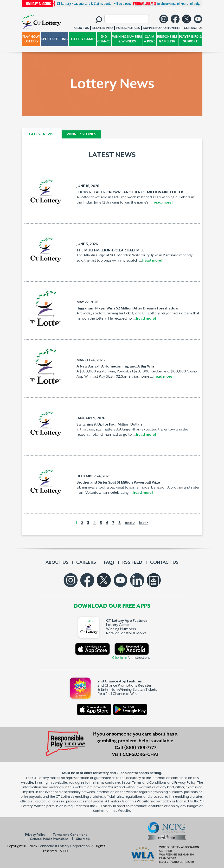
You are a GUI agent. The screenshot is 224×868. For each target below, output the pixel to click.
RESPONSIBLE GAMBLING (167, 39)
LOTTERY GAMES (82, 39)
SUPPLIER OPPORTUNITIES (162, 28)
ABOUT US (57, 562)
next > (130, 523)
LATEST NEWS (41, 134)
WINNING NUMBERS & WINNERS (127, 39)
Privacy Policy (35, 835)
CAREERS (86, 562)
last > (144, 523)
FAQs (109, 562)
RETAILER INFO (103, 28)
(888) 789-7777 (140, 748)
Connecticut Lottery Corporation (64, 846)
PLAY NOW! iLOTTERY (31, 39)
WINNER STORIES (81, 134)
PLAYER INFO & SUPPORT (190, 39)
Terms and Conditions (70, 835)
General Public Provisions (49, 839)
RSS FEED (132, 562)
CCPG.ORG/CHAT (141, 755)
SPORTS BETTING (55, 39)
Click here (119, 658)
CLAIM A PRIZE (150, 39)
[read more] (163, 202)
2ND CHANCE (104, 39)
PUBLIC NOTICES (128, 28)
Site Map (83, 839)
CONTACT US (164, 562)
